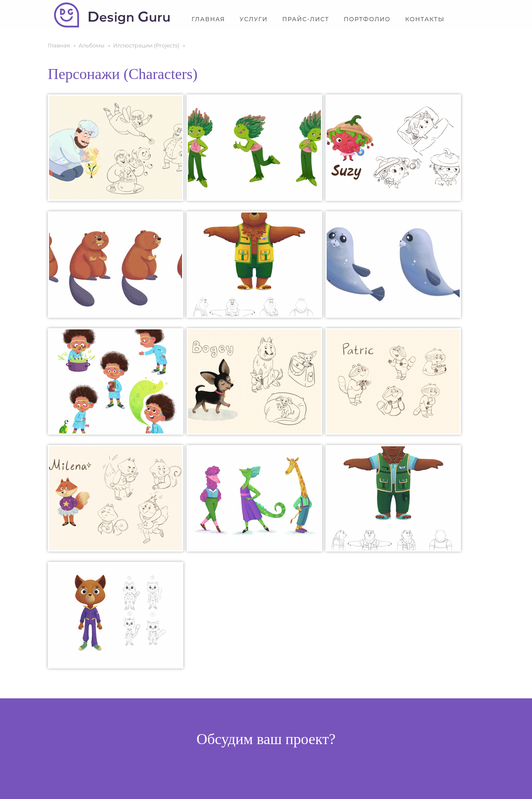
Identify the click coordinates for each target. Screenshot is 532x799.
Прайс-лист (306, 19)
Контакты (425, 19)
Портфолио (367, 19)
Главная (208, 19)
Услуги (253, 19)
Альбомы (92, 45)
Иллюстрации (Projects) (146, 45)
